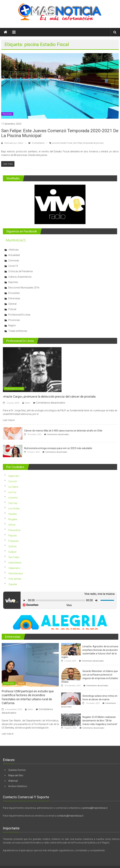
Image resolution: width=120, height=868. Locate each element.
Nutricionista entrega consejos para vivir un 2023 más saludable (58, 448)
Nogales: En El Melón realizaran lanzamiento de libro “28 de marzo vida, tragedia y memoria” (100, 721)
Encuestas (14, 293)
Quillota (12, 546)
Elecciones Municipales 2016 (24, 288)
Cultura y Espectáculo (20, 277)
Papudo (13, 536)
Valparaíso (14, 568)
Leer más (9, 420)
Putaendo (14, 541)
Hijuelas (13, 514)
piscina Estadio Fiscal (62, 143)
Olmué (12, 525)
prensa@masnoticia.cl (95, 808)
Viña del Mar (15, 579)
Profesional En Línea (19, 315)
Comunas (14, 261)
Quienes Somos (17, 770)
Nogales (13, 519)
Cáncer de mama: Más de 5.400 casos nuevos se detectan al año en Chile (63, 431)
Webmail (13, 781)
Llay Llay (13, 503)
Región (12, 325)
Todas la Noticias (18, 331)
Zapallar (13, 584)
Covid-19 (13, 266)
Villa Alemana (16, 573)
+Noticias (14, 250)
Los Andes (14, 508)
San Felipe (78, 143)
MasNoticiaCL (16, 240)
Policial (12, 309)
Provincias (7, 114)
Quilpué (12, 552)
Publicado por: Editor (14, 143)
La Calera (13, 487)
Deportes (13, 282)
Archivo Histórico (18, 786)
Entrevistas (14, 298)
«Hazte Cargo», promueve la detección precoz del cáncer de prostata (49, 397)
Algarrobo (14, 476)
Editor (27, 403)
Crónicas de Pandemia (20, 271)
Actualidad (14, 255)
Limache (13, 498)
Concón (13, 481)
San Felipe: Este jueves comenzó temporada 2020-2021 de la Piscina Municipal (60, 133)
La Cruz (12, 492)
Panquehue (14, 530)
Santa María (15, 563)
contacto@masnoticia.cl (70, 816)
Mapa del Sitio (16, 775)
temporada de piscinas (93, 143)
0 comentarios (36, 143)
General (12, 304)
